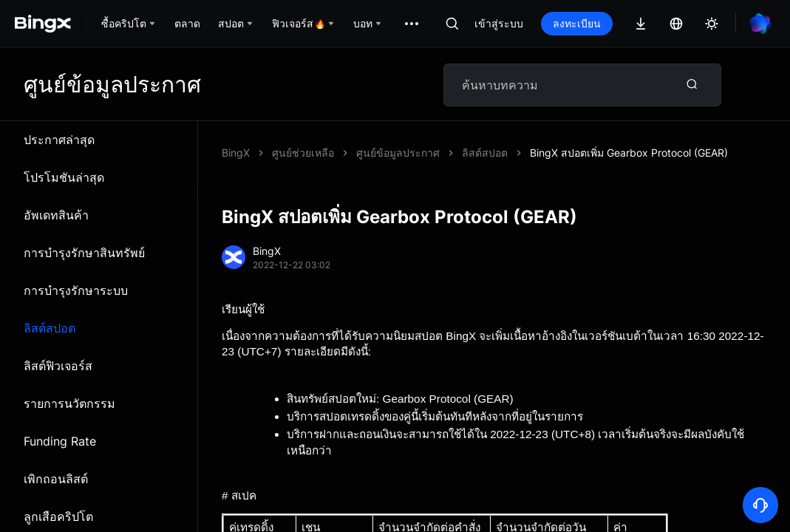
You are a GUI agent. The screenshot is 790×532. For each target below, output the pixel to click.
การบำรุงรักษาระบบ (76, 290)
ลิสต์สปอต (50, 328)
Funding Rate (60, 441)
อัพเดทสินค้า (56, 215)
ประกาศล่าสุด (59, 140)
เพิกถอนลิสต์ (56, 479)
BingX (236, 153)
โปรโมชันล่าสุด (64, 177)
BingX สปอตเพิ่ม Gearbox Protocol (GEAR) (629, 153)
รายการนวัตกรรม (69, 403)
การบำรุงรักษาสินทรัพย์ (84, 253)
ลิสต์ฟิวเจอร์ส (58, 366)
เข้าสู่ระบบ (499, 23)
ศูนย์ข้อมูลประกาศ (398, 153)
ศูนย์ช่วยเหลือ (303, 153)
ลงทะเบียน (577, 23)
